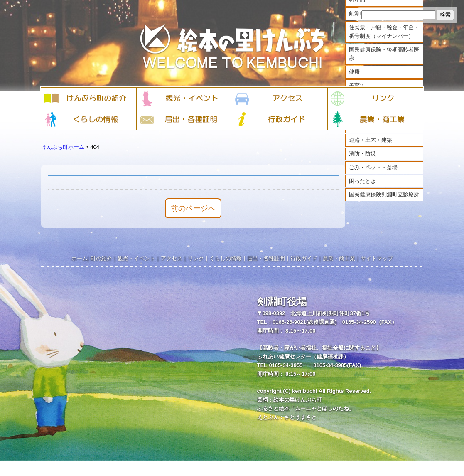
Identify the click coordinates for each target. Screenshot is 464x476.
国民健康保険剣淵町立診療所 (384, 202)
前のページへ (193, 208)
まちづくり (362, 134)
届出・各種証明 (266, 258)
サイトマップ (377, 258)
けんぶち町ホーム (63, 147)
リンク (196, 258)
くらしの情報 (226, 258)
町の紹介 (101, 258)
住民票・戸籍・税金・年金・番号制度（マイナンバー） (384, 39)
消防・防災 (362, 162)
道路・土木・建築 (371, 148)
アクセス (172, 258)
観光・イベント (136, 258)
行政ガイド (304, 258)
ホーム (80, 258)
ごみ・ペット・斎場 (373, 175)
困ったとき (362, 189)
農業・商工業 (339, 258)
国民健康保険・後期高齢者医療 (384, 62)
